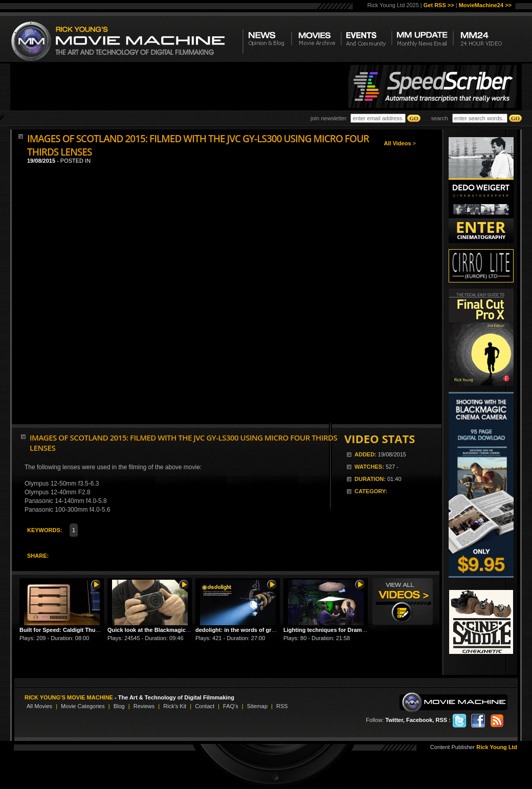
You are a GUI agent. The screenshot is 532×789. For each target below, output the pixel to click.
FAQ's (231, 706)
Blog (119, 706)
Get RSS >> (439, 5)
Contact (205, 706)
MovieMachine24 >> (485, 5)
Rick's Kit (175, 706)
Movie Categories (83, 706)
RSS (282, 706)
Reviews (144, 706)
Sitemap (257, 706)
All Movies (39, 706)
